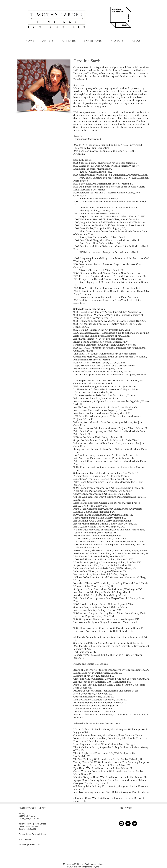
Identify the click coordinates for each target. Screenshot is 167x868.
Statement (79, 85)
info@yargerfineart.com (29, 844)
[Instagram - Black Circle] (121, 823)
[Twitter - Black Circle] (135, 823)
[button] (69, 41)
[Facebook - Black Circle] (128, 823)
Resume (78, 136)
